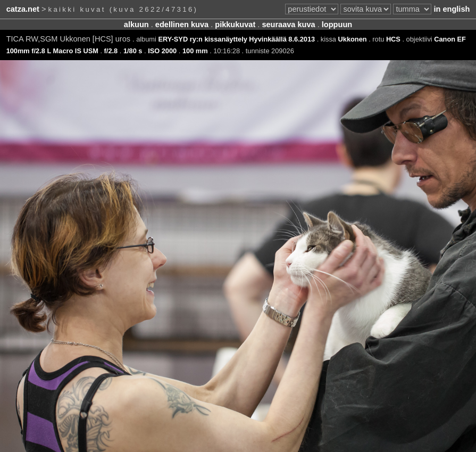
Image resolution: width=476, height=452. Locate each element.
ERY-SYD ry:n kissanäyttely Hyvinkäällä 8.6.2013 (236, 39)
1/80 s (133, 51)
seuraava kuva (288, 24)
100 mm (195, 51)
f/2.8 (111, 51)
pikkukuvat (235, 24)
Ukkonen (353, 39)
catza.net (23, 9)
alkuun (136, 24)
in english (452, 9)
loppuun (337, 24)
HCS (393, 39)
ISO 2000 (162, 51)
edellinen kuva (182, 24)
